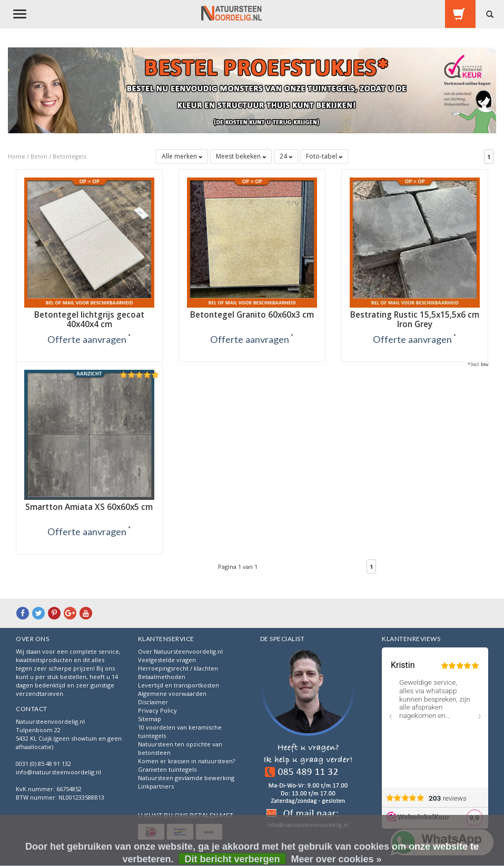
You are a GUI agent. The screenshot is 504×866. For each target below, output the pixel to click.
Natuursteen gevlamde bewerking (186, 778)
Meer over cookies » (337, 859)
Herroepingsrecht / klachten (178, 668)
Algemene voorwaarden (172, 693)
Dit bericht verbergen (232, 859)
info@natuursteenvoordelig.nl (58, 772)
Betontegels (70, 156)
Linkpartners (156, 786)
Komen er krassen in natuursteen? (186, 761)
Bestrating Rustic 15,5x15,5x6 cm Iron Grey (415, 319)
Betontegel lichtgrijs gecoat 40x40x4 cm (89, 319)
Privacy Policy (157, 710)
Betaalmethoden (162, 677)
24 (286, 156)
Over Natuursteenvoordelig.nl (180, 651)
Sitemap (150, 719)
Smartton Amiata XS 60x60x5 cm (89, 507)
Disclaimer (153, 702)
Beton (39, 156)
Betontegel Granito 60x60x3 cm (252, 315)
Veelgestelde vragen (167, 660)
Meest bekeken (241, 156)
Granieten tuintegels (167, 769)
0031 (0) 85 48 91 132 (43, 764)
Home (17, 156)
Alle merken (182, 156)
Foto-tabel (324, 156)
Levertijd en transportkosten (179, 685)
